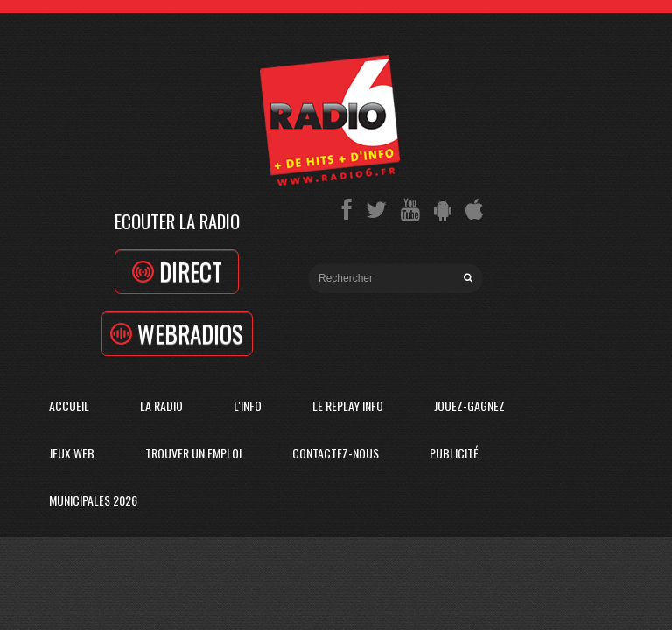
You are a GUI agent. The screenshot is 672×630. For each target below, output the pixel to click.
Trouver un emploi (193, 453)
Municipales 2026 (93, 500)
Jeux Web (72, 453)
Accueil (69, 406)
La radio (161, 406)
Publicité (454, 453)
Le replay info (348, 406)
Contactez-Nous (336, 453)
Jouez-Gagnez (469, 406)
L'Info (248, 406)
